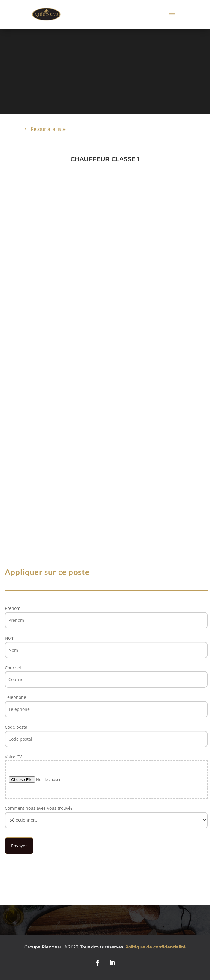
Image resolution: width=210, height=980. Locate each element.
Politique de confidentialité (155, 947)
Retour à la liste (48, 129)
